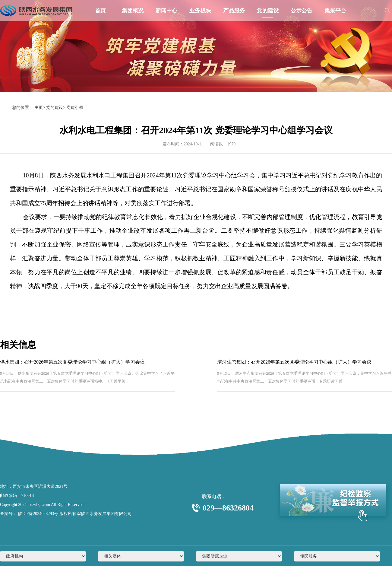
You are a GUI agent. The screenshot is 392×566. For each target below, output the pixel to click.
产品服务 (234, 11)
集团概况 (133, 11)
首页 (100, 11)
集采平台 (335, 11)
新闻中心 (166, 11)
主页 (39, 108)
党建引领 (75, 108)
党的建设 (268, 11)
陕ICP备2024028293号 (38, 514)
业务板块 (200, 11)
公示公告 (302, 11)
